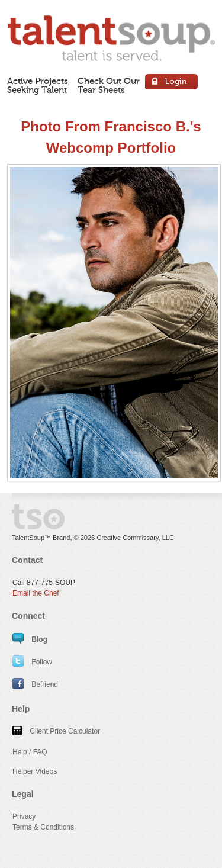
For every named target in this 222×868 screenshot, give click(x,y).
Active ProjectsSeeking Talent (38, 86)
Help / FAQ (30, 752)
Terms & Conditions (43, 827)
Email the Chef (36, 593)
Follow (32, 662)
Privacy (24, 816)
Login (172, 83)
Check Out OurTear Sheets (109, 86)
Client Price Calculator (56, 731)
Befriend (35, 684)
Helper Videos (35, 771)
